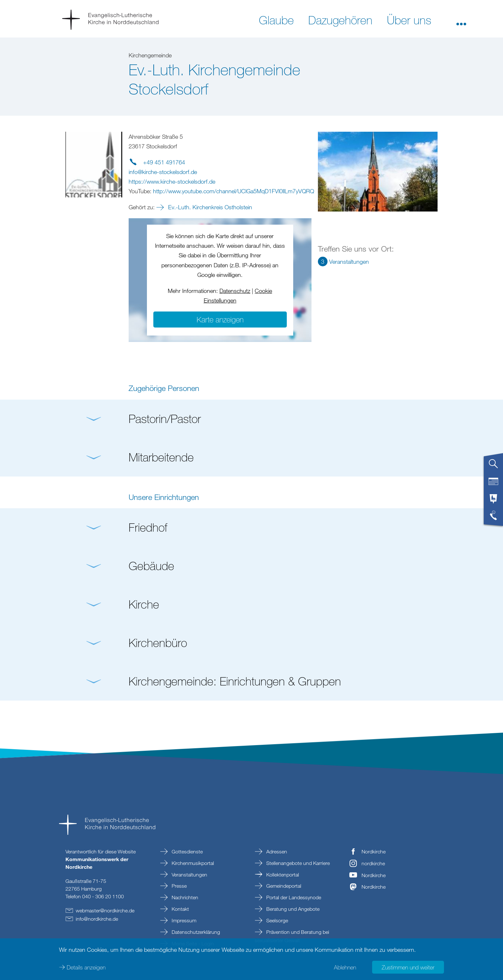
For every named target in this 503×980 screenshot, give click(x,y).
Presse (179, 886)
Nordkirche (374, 851)
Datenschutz (235, 291)
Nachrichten (184, 897)
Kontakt (180, 909)
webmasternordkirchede (105, 910)
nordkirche (373, 863)
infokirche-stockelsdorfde (163, 172)
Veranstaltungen (189, 875)
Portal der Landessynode (293, 897)
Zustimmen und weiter (408, 967)
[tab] (493, 466)
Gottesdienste (187, 851)
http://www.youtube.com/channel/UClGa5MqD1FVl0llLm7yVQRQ (234, 191)
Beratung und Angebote (292, 909)
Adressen (276, 851)
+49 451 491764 (164, 162)
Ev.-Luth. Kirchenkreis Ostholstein (209, 207)
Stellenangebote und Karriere (297, 863)
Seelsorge (277, 920)
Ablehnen (345, 967)
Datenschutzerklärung (195, 932)
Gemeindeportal (283, 886)
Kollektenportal (282, 875)
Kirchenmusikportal (192, 863)
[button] (461, 20)
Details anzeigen (86, 967)
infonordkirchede (97, 919)
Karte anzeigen (220, 319)
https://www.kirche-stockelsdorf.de (172, 181)
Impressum (183, 920)
